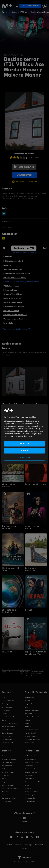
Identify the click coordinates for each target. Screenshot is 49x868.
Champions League (9, 759)
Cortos (4, 714)
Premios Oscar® (30, 733)
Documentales (7, 740)
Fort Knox (7, 265)
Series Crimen (7, 736)
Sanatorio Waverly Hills (13, 269)
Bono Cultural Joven (32, 762)
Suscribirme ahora (30, 6)
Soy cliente (24, 167)
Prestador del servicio (14, 845)
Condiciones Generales (33, 769)
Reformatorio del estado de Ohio (17, 273)
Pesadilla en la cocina (35, 484)
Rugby (4, 782)
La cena (27, 701)
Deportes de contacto (10, 788)
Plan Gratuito (29, 779)
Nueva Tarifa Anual (31, 792)
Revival (28, 610)
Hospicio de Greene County (15, 278)
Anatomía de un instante (33, 717)
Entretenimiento (8, 743)
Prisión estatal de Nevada (14, 307)
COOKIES (24, 849)
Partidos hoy (6, 801)
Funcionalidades (30, 759)
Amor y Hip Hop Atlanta (32, 527)
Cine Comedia (7, 707)
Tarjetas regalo (30, 795)
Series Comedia (8, 733)
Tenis (4, 779)
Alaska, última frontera (9, 485)
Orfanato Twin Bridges (12, 294)
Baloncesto (6, 775)
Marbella (28, 727)
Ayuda (24, 820)
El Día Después (7, 769)
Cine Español (7, 704)
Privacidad (39, 845)
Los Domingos (29, 697)
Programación (30, 801)
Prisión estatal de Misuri (13, 261)
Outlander (28, 714)
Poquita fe (28, 723)
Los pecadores (30, 704)
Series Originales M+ (9, 723)
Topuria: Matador (8, 785)
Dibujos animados (31, 736)
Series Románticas (9, 727)
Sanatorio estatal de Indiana (15, 315)
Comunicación (30, 798)
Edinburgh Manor (10, 290)
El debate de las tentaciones (10, 611)
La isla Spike (8, 323)
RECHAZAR (24, 443)
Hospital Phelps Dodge (13, 302)
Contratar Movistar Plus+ (33, 782)
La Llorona (7, 652)
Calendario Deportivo (10, 798)
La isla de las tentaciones (31, 569)
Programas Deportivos (32, 740)
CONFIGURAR (24, 458)
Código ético (29, 775)
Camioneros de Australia (9, 527)
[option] (16, 382)
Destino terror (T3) (24, 248)
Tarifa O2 (28, 788)
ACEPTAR (25, 450)
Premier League (8, 766)
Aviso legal (28, 845)
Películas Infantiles (9, 717)
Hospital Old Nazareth (12, 298)
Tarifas (27, 785)
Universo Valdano (8, 772)
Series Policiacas (8, 730)
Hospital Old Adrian (11, 311)
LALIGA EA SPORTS (8, 762)
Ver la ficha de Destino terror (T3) (17, 329)
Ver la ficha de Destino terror (25, 252)
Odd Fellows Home (11, 286)
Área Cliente (29, 766)
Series (5, 12)
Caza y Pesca (29, 743)
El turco (27, 720)
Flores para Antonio (32, 710)
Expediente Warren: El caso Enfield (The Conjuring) (36, 653)
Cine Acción (6, 710)
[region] (24, 434)
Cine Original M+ (8, 701)
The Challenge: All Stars (10, 569)
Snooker (5, 795)
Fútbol (24, 12)
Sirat (26, 707)
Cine (14, 12)
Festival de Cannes (31, 730)
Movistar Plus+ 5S (31, 772)
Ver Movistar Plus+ (31, 756)
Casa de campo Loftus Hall (14, 319)
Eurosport (6, 792)
